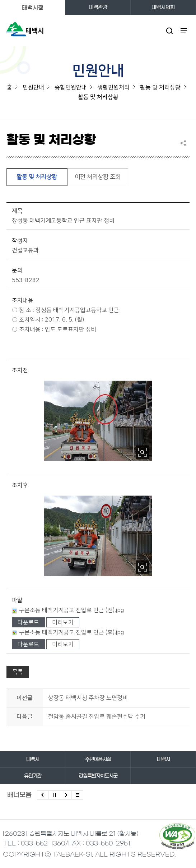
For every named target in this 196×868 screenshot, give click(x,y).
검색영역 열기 (170, 31)
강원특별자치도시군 (98, 776)
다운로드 (28, 622)
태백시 (33, 759)
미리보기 (63, 622)
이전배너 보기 (43, 795)
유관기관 (33, 776)
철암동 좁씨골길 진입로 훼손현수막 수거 (97, 717)
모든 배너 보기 (77, 795)
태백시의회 (163, 8)
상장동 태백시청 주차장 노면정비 (88, 698)
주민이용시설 (98, 759)
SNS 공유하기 (185, 143)
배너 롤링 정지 (54, 795)
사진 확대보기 (143, 452)
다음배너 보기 (66, 795)
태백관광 (98, 8)
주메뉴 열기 (184, 31)
